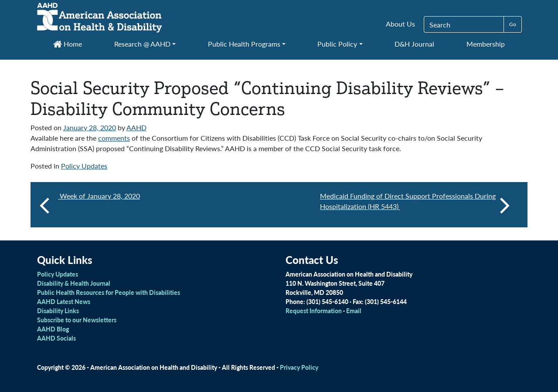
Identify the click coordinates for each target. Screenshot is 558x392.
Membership (486, 44)
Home (68, 44)
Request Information (314, 311)
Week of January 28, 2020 (99, 196)
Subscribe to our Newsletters (77, 320)
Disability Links (58, 311)
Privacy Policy (299, 367)
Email (354, 311)
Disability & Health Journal (74, 283)
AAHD (136, 127)
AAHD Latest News (64, 301)
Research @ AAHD (142, 44)
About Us (400, 24)
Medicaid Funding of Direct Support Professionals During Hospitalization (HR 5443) (415, 205)
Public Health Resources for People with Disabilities (109, 292)
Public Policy (337, 44)
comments (114, 138)
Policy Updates (84, 166)
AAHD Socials (56, 338)
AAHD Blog (53, 329)
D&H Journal (414, 44)
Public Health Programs (244, 44)
